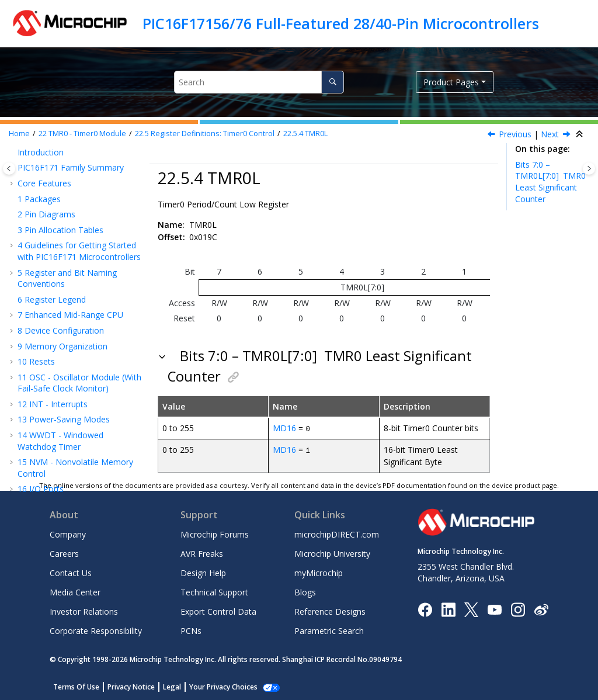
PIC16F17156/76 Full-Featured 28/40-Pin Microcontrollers (341, 23)
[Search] (333, 82)
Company (68, 534)
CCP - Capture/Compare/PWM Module (79, 423)
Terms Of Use (76, 686)
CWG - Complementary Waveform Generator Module (73, 396)
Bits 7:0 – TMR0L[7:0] (550, 182)
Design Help (203, 572)
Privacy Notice (131, 686)
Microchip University (332, 553)
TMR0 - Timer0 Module (82, 134)
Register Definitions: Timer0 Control (205, 134)
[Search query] (259, 82)
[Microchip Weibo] (541, 609)
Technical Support (214, 592)
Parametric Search (329, 630)
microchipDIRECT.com (337, 534)
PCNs (191, 630)
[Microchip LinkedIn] (448, 608)
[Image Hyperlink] (494, 609)
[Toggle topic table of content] (589, 169)
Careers (64, 553)
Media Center (75, 592)
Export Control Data (218, 611)
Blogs (305, 592)
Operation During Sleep (79, 190)
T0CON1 (62, 247)
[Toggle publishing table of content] (9, 169)
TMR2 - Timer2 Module (67, 348)
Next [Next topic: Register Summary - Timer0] (550, 134)
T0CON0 (62, 232)
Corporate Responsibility (96, 630)
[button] (21, 163)
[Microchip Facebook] (425, 608)
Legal (172, 686)
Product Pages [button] (451, 82)
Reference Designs (330, 611)
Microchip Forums (215, 534)
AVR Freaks (202, 553)
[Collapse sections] (580, 134)
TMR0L (305, 134)
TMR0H (60, 263)
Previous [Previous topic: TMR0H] (515, 134)
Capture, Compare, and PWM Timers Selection (79, 451)
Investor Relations (84, 611)
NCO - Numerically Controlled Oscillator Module (79, 370)
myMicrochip (319, 572)
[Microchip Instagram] (518, 608)
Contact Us (71, 572)
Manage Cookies (217, 686)
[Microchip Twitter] (471, 608)
